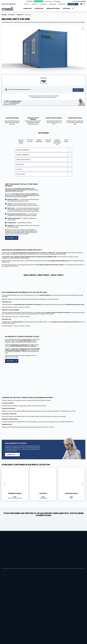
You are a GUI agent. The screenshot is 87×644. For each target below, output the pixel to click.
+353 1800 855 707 (9, 4)
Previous (5, 484)
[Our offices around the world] (83, 4)
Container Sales (39, 8)
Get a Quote (72, 4)
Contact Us (34, 4)
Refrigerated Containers (53, 8)
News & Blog (53, 4)
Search (73, 8)
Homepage (4, 15)
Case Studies (43, 4)
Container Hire (28, 8)
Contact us (11, 455)
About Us (26, 4)
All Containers (12, 15)
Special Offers (62, 4)
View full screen (83, 28)
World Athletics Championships (19, 345)
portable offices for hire (29, 195)
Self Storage (66, 8)
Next (82, 484)
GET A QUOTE (10, 238)
